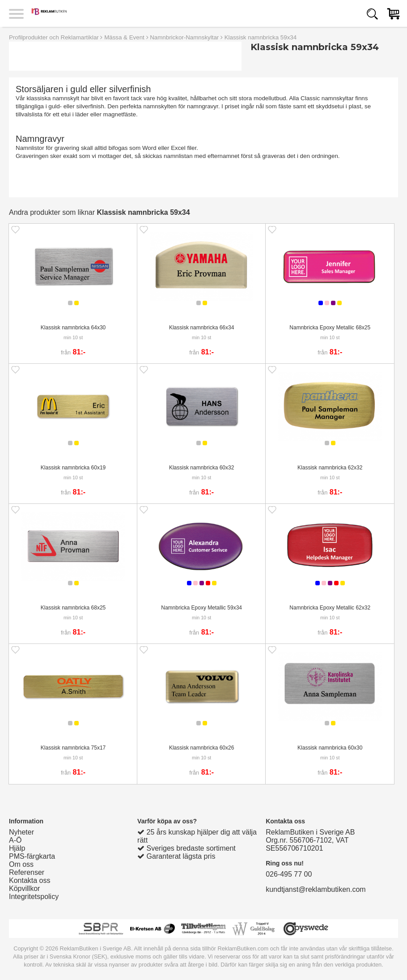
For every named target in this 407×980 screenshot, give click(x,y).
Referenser (27, 872)
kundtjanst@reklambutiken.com (316, 889)
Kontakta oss (30, 880)
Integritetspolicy (34, 897)
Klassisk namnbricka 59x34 (261, 37)
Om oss (21, 864)
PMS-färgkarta (32, 856)
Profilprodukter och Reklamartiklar (54, 37)
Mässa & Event (124, 37)
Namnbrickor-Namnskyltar (184, 37)
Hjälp (17, 848)
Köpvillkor (24, 888)
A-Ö (15, 840)
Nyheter (21, 832)
